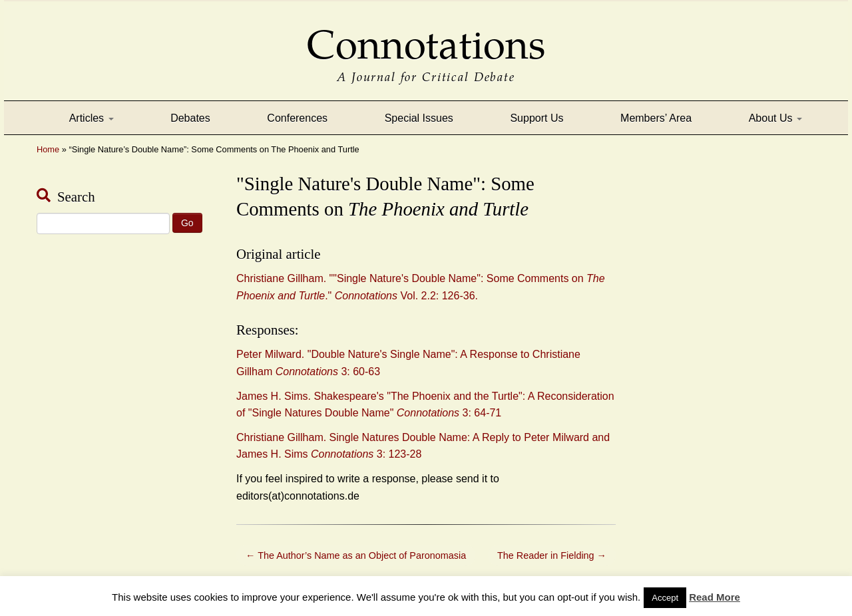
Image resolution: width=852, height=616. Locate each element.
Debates (190, 118)
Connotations (426, 36)
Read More (715, 597)
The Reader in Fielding (552, 555)
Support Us (536, 118)
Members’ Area (656, 118)
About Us (775, 118)
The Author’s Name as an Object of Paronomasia (356, 555)
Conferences (297, 118)
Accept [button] (665, 598)
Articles (92, 118)
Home (48, 149)
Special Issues (419, 118)
